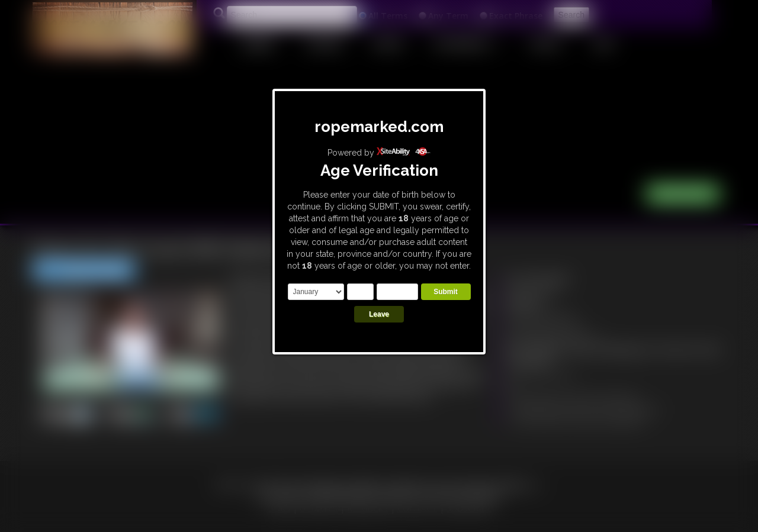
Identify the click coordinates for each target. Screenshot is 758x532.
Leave (379, 314)
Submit (446, 292)
